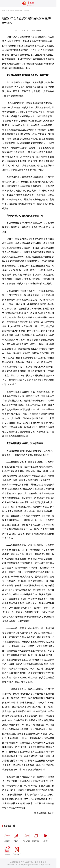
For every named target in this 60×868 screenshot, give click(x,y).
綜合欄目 (20, 11)
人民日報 (7, 837)
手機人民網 (26, 837)
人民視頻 (46, 837)
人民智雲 (7, 850)
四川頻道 (11, 11)
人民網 (3, 11)
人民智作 (17, 850)
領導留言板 (36, 837)
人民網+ (17, 837)
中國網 (39, 30)
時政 (28, 11)
